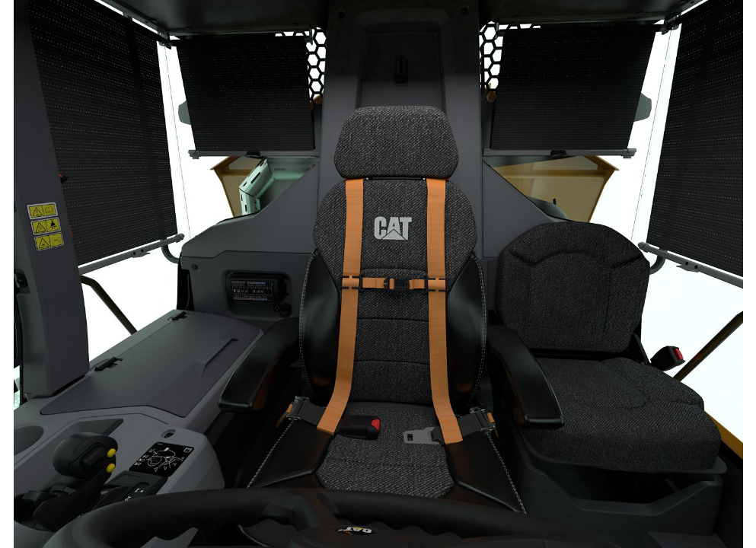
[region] (378, 274)
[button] (378, 274)
